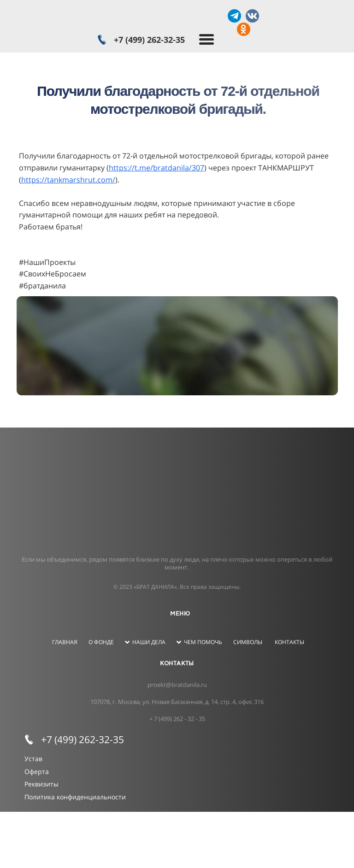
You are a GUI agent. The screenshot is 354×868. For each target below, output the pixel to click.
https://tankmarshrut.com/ (68, 180)
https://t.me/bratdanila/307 (156, 168)
